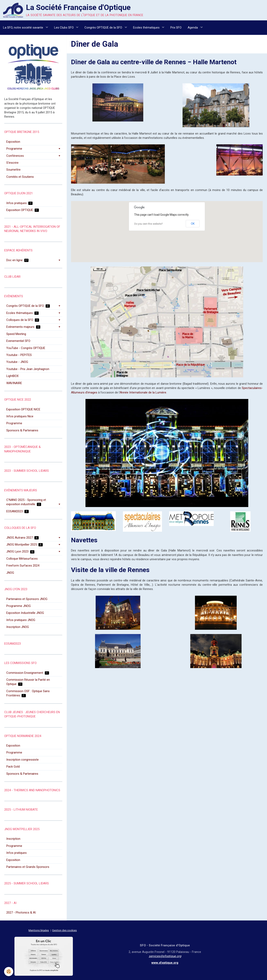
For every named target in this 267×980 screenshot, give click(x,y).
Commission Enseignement (28, 673)
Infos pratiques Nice (20, 416)
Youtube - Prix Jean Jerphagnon (28, 369)
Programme (14, 149)
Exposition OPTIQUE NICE (23, 409)
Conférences (15, 156)
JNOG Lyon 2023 (20, 551)
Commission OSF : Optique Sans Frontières (28, 693)
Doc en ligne (17, 260)
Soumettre (13, 170)
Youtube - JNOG (17, 362)
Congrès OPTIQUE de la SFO (104, 28)
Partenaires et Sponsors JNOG (27, 599)
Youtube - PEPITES (19, 355)
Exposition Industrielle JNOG (25, 613)
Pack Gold (13, 767)
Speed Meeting (16, 334)
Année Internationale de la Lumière (143, 392)
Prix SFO (176, 28)
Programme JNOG (19, 606)
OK (193, 224)
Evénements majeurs (23, 327)
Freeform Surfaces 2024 (23, 566)
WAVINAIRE (14, 383)
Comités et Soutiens (20, 177)
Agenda (193, 28)
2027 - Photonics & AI (21, 913)
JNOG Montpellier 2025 (25, 545)
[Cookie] (9, 972)
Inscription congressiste (22, 760)
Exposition (13, 142)
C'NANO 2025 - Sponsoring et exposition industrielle (26, 502)
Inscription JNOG (18, 627)
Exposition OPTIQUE (23, 210)
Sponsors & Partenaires (22, 430)
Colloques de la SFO (23, 320)
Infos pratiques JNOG (21, 620)
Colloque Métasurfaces (22, 559)
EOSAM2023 (18, 511)
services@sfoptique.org (165, 956)
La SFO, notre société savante (24, 28)
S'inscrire (12, 163)
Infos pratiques (19, 203)
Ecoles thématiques (147, 28)
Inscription (13, 839)
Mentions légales (39, 930)
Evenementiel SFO (18, 341)
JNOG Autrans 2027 (22, 538)
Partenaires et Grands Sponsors (28, 867)
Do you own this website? (148, 224)
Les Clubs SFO (64, 28)
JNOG (10, 573)
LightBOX (12, 376)
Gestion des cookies (64, 930)
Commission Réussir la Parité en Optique (28, 682)
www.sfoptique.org (165, 963)
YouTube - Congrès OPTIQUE (26, 348)
